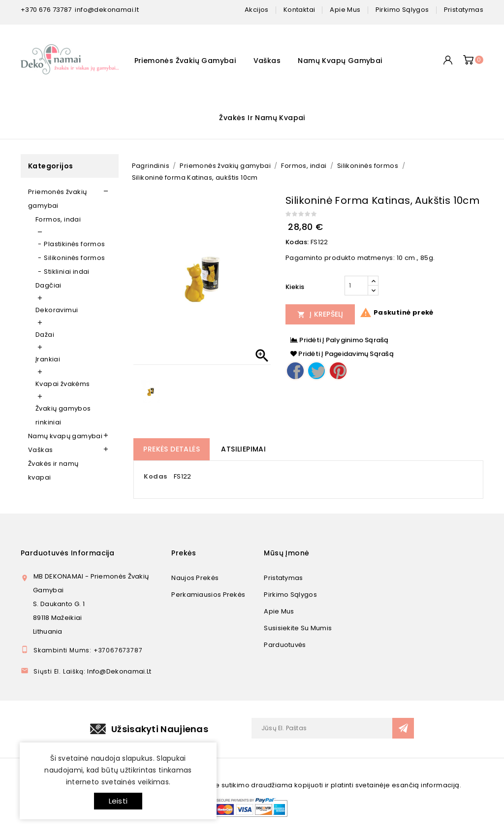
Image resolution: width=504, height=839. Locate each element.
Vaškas (267, 61)
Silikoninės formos (74, 258)
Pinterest (338, 371)
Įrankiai (48, 359)
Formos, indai (58, 219)
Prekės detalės (172, 449)
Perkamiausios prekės (208, 595)
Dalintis (295, 371)
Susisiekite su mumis (298, 628)
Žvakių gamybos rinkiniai (63, 415)
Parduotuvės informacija (67, 553)
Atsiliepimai (243, 449)
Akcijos (257, 10)
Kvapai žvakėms (63, 384)
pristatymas (464, 10)
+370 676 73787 (46, 10)
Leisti (118, 801)
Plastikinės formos (74, 244)
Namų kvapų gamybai (340, 61)
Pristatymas (283, 578)
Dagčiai (48, 285)
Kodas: (297, 242)
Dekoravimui (57, 310)
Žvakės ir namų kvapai (262, 118)
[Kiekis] (356, 286)
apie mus (345, 10)
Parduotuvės (285, 645)
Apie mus (279, 611)
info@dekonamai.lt (107, 10)
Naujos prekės (195, 578)
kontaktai (299, 10)
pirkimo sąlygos (402, 10)
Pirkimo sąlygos (290, 595)
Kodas (155, 476)
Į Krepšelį (320, 314)
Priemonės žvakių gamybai (185, 61)
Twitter (316, 371)
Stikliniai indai (66, 272)
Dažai (45, 335)
